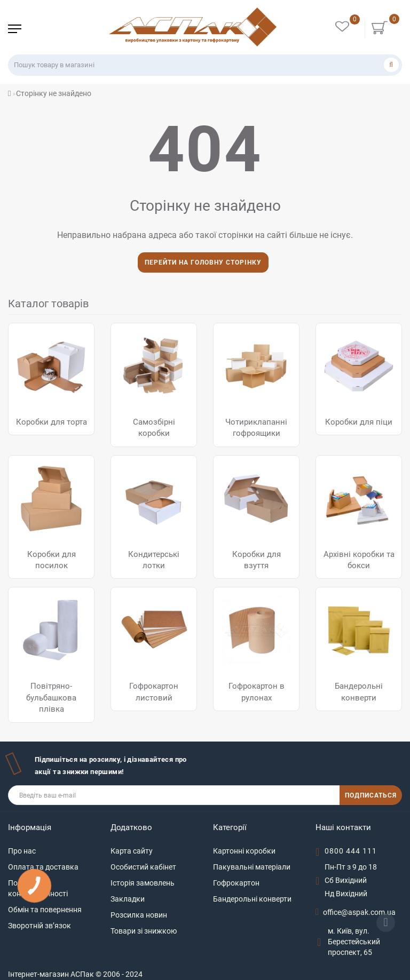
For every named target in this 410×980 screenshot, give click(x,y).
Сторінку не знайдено (54, 93)
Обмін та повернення (45, 910)
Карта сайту (132, 851)
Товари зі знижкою (144, 931)
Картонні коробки (244, 851)
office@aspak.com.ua (359, 912)
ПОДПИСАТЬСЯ (371, 795)
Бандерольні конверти (252, 899)
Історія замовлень (143, 883)
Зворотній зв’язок (40, 926)
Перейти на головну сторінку (203, 262)
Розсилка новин (139, 915)
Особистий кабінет (143, 867)
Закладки (128, 899)
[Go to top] (386, 923)
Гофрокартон (236, 883)
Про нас (22, 851)
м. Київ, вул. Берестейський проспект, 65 (354, 942)
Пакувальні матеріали (252, 867)
